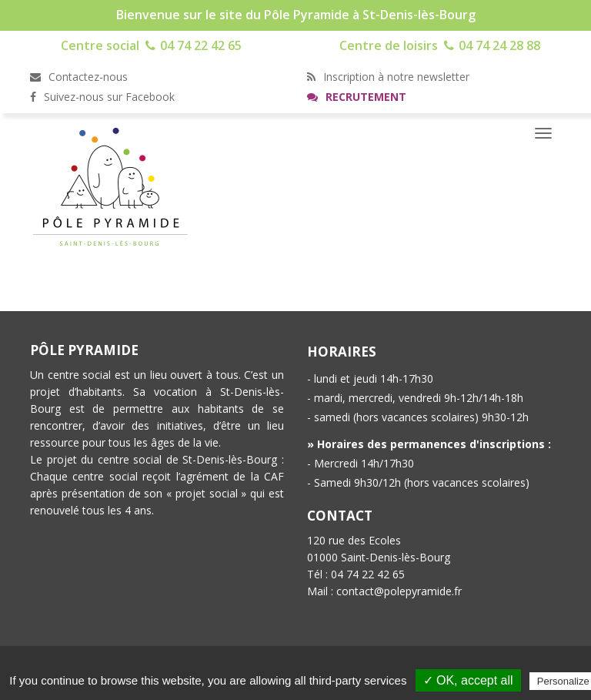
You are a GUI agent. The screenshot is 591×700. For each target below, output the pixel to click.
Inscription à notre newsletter (388, 77)
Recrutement (357, 97)
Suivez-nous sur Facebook (102, 97)
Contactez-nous (79, 77)
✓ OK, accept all (468, 680)
